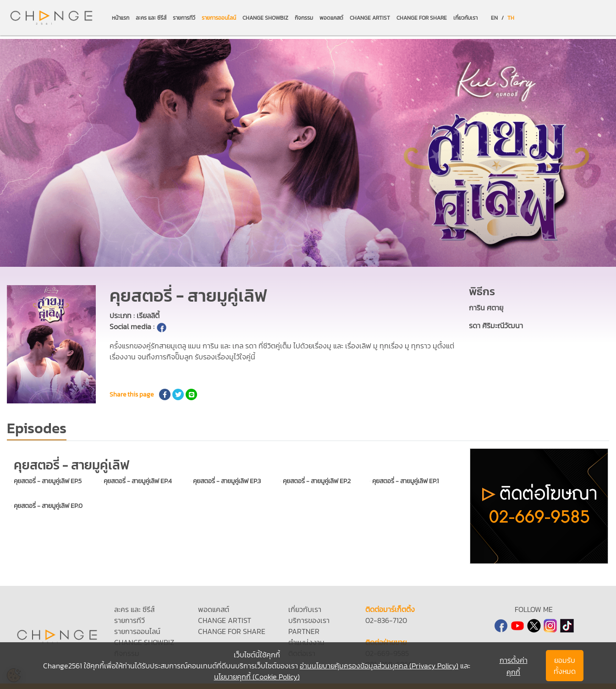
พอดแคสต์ (331, 18)
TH (511, 18)
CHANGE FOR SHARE (422, 18)
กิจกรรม (304, 18)
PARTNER (304, 631)
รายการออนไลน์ (219, 18)
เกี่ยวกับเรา (465, 18)
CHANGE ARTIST (370, 18)
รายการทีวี (184, 18)
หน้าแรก (121, 18)
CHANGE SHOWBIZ (265, 18)
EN (494, 18)
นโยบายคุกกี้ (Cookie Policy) (257, 677)
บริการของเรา (309, 620)
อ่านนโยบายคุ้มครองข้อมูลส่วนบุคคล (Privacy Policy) (379, 666)
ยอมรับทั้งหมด (565, 666)
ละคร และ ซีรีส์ (151, 18)
